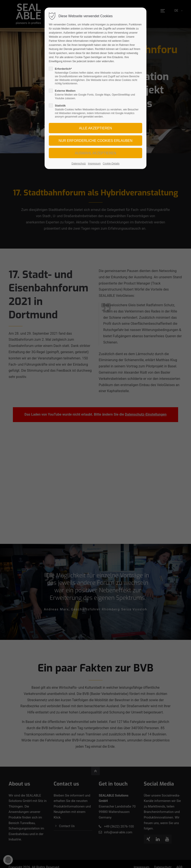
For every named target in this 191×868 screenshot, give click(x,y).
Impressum (94, 164)
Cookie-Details (111, 164)
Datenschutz (79, 164)
